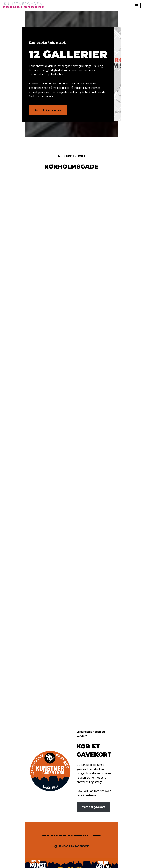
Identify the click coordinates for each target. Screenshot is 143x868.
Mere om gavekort (93, 792)
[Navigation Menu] (137, 5)
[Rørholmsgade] (24, 5)
